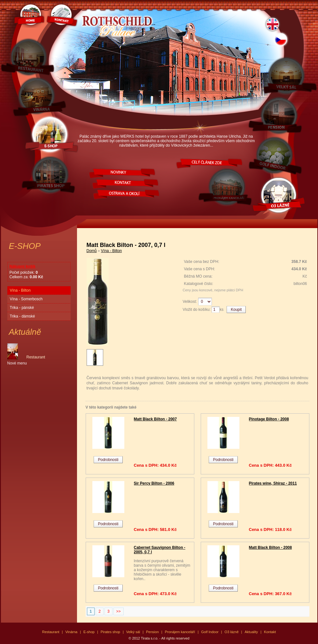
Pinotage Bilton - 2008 (269, 419)
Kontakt (270, 632)
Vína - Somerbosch (26, 299)
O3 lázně (232, 632)
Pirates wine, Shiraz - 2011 (273, 483)
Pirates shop (110, 632)
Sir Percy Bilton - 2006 (154, 483)
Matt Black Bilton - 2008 (271, 548)
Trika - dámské (23, 316)
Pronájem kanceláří (180, 632)
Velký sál (133, 632)
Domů (92, 251)
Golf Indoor (210, 632)
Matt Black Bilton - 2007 (155, 419)
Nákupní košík (23, 266)
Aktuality (251, 632)
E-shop (89, 632)
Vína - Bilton (20, 290)
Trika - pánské (22, 308)
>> (119, 611)
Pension (152, 632)
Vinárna (71, 632)
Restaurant (51, 632)
